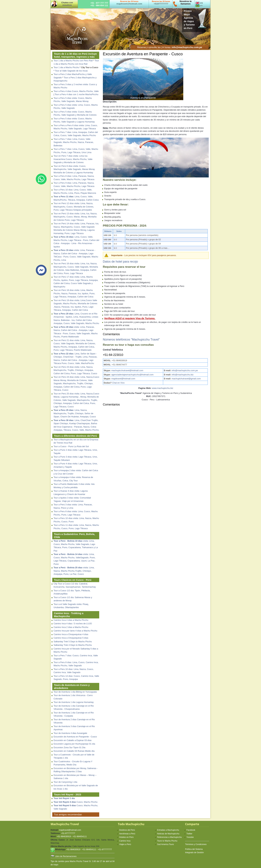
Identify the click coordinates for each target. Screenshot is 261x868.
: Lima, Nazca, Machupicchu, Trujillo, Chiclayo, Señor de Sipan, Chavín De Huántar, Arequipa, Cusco (75, 413)
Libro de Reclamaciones (66, 856)
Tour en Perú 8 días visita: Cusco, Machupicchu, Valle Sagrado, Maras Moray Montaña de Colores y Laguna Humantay (74, 169)
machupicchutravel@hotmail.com (127, 370)
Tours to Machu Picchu (167, 841)
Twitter (189, 834)
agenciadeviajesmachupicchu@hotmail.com (132, 375)
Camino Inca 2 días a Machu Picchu (71, 627)
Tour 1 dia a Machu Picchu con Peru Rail (73, 61)
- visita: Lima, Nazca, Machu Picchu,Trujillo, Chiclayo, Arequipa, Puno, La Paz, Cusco (74, 571)
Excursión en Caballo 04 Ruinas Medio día (74, 751)
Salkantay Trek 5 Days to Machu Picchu (73, 642)
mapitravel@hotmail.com (123, 379)
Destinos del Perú (127, 830)
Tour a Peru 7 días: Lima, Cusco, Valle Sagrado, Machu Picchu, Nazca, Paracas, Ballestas (74, 142)
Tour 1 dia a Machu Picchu (66, 67)
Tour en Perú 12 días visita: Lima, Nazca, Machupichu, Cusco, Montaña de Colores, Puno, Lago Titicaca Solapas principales (74, 207)
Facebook (191, 830)
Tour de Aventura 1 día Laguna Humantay (74, 702)
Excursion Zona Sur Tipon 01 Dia (69, 747)
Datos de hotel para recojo (120, 262)
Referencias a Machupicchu (169, 837)
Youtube (190, 837)
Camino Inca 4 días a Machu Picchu (71, 620)
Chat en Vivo (118, 383)
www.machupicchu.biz (163, 388)
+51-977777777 (68, 833)
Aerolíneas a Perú (127, 834)
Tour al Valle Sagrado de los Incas (71, 71)
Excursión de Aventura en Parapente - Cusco (75, 737)
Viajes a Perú (125, 844)
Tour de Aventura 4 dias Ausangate (70, 733)
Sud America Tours (166, 844)
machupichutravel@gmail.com (186, 379)
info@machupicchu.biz (183, 375)
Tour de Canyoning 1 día (65, 782)
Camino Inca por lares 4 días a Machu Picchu (75, 631)
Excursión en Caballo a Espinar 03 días (73, 740)
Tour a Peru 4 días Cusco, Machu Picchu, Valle (76, 91)
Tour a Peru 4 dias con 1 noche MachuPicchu (77, 94)
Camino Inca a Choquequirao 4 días (71, 634)
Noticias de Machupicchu (168, 834)
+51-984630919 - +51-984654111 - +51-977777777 (89, 850)
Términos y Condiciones (196, 844)
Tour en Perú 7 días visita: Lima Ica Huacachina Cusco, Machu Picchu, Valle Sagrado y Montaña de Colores (73, 159)
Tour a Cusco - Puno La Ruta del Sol (71, 446)
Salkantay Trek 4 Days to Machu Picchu (73, 645)
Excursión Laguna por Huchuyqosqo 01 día (74, 744)
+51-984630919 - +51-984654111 (72, 837)
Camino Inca (125, 841)
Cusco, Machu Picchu (75, 802)
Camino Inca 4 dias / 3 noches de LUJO (73, 624)
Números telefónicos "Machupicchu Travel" (131, 340)
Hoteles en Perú (126, 837)
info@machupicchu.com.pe (185, 370)
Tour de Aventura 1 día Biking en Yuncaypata (75, 692)
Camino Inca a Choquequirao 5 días (71, 638)
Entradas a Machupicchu (168, 830)
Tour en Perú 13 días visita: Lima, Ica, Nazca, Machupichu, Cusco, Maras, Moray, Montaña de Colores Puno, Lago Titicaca (75, 217)
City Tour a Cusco (90, 67)
